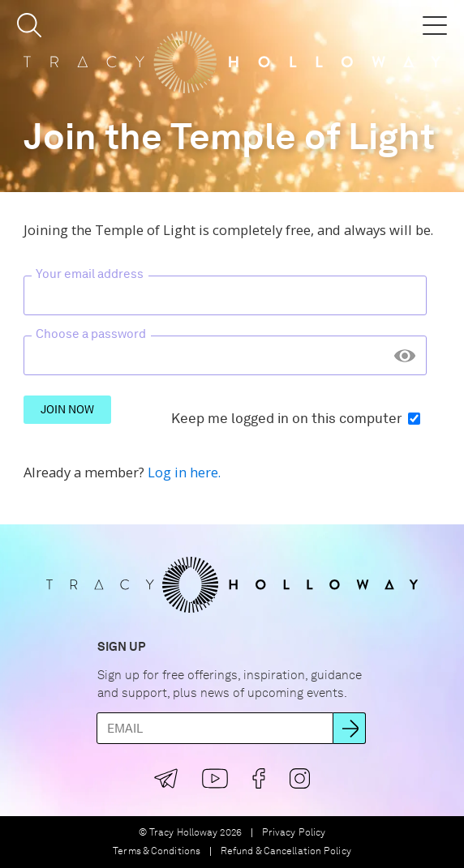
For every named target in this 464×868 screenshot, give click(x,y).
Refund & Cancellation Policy (286, 851)
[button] (29, 25)
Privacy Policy (294, 833)
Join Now (67, 409)
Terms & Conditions (157, 851)
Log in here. (184, 472)
